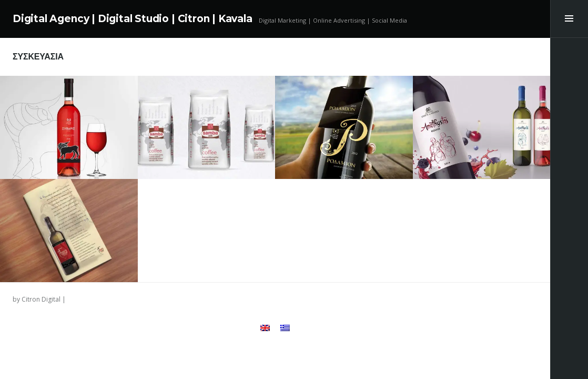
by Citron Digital (37, 299)
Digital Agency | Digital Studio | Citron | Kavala (133, 19)
